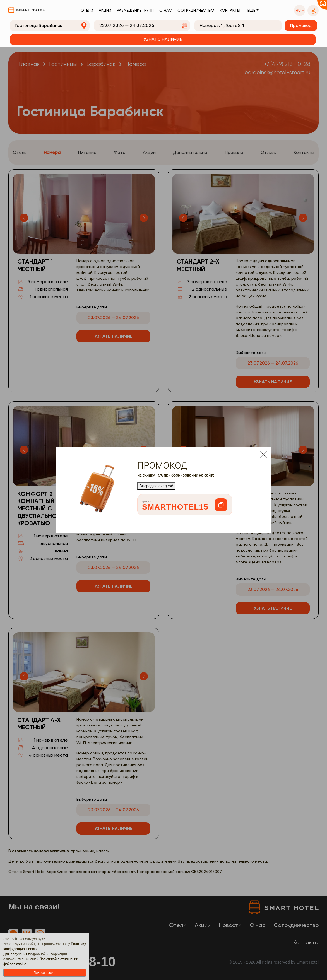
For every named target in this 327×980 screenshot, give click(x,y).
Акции (105, 10)
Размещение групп (135, 10)
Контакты (230, 10)
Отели (87, 10)
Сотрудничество (196, 10)
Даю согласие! (45, 973)
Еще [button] (251, 10)
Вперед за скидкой (156, 486)
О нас (166, 10)
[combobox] (50, 26)
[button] (300, 10)
